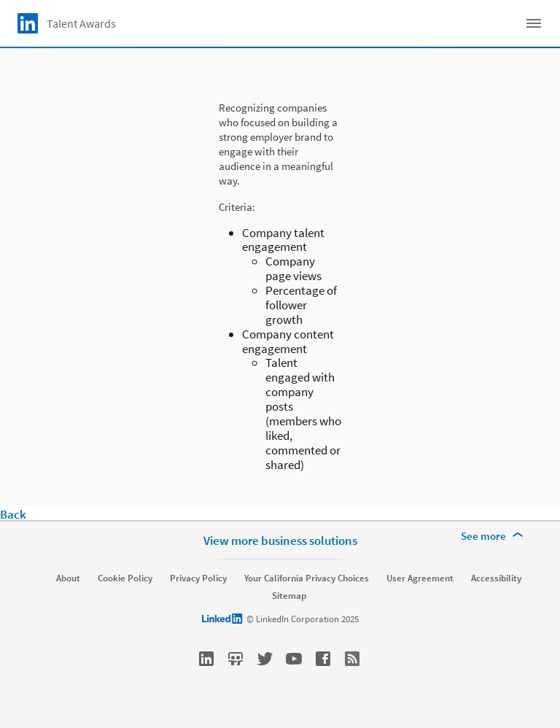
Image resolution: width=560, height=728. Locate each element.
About (68, 578)
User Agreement (420, 578)
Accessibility (496, 578)
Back (13, 514)
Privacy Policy (198, 578)
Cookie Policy (125, 578)
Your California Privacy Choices (307, 578)
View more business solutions (280, 541)
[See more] (494, 536)
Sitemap (289, 596)
